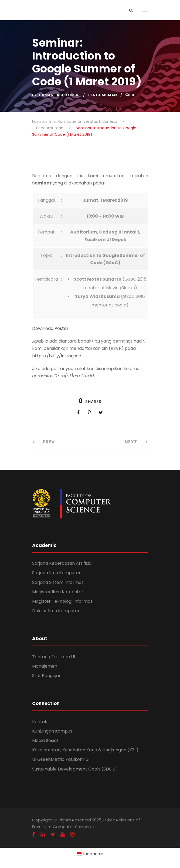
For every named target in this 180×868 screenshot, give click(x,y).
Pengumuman (103, 95)
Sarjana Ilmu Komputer (56, 573)
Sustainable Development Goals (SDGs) (74, 769)
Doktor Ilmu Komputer (56, 611)
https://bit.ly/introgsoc (57, 356)
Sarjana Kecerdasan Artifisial (62, 563)
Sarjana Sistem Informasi (58, 582)
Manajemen (45, 666)
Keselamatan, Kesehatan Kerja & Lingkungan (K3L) (85, 750)
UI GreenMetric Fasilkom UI (61, 759)
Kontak (40, 722)
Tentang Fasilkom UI (54, 657)
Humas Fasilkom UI (59, 95)
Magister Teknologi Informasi (63, 601)
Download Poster (50, 328)
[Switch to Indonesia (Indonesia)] (90, 854)
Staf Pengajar (46, 676)
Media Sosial (45, 740)
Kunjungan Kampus (52, 731)
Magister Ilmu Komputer (58, 592)
